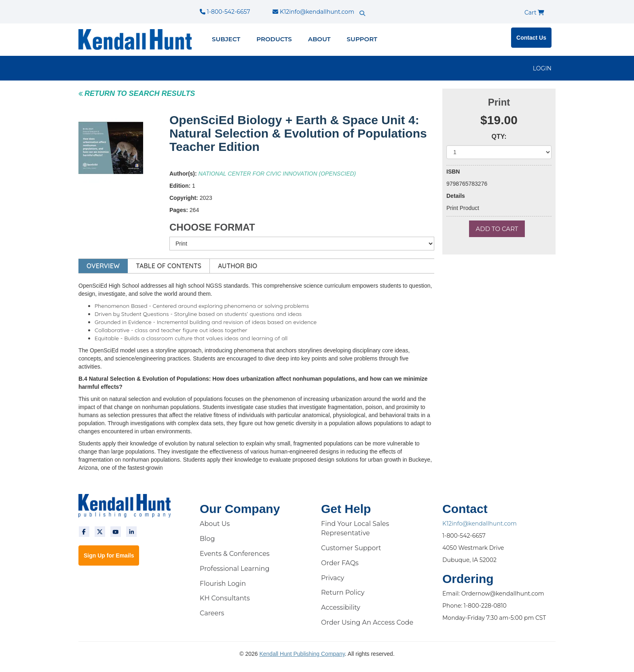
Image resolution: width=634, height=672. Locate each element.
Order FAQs (340, 563)
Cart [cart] (534, 13)
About (319, 39)
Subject (226, 39)
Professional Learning (235, 569)
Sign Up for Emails (109, 555)
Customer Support (351, 548)
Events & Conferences (235, 554)
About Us (215, 524)
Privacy (333, 578)
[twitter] (100, 532)
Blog (207, 539)
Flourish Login (223, 584)
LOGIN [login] (542, 68)
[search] (376, 6)
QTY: (499, 137)
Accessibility (341, 607)
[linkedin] (131, 532)
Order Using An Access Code (367, 622)
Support (362, 39)
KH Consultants (225, 598)
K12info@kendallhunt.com (313, 12)
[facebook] (84, 532)
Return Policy (343, 593)
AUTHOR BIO (238, 266)
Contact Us (531, 38)
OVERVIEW (103, 266)
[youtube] (116, 532)
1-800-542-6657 (225, 12)
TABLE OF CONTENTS (169, 266)
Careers (212, 613)
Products (274, 39)
